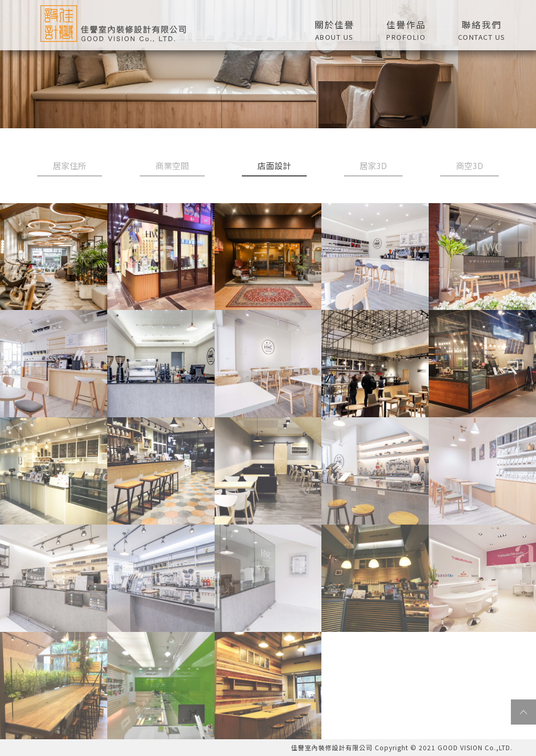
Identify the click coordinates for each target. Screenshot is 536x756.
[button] (406, 29)
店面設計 (274, 165)
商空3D (470, 165)
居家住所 (70, 165)
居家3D (373, 165)
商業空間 (172, 165)
